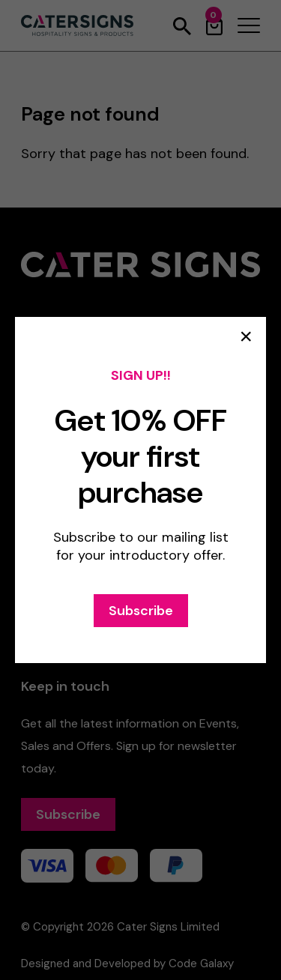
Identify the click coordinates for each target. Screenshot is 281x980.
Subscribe (141, 611)
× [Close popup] (246, 336)
